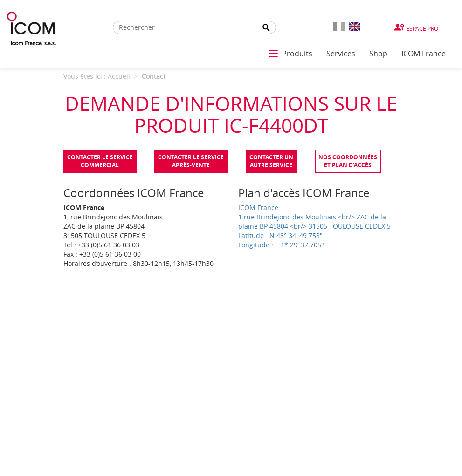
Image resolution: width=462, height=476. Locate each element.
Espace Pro (422, 28)
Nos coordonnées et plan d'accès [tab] (348, 161)
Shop (378, 54)
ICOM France (424, 54)
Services (341, 54)
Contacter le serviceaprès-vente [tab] (191, 161)
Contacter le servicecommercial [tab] (100, 161)
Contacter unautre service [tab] (271, 161)
